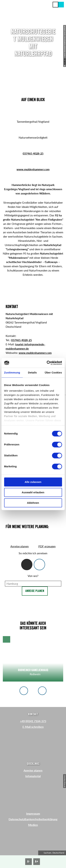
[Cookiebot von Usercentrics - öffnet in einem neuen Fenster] (47, 363)
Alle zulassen (33, 482)
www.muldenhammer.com (33, 169)
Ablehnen (33, 503)
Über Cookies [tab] (53, 372)
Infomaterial (33, 776)
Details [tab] (32, 372)
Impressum (33, 813)
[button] (61, 5)
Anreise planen (35, 591)
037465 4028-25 (33, 153)
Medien (33, 825)
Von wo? (33, 576)
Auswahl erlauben (33, 492)
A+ (37, 861)
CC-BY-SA (65, 61)
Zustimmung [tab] (12, 372)
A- (29, 861)
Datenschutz (17, 819)
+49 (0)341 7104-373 (33, 721)
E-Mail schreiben (33, 727)
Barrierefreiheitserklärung (41, 819)
